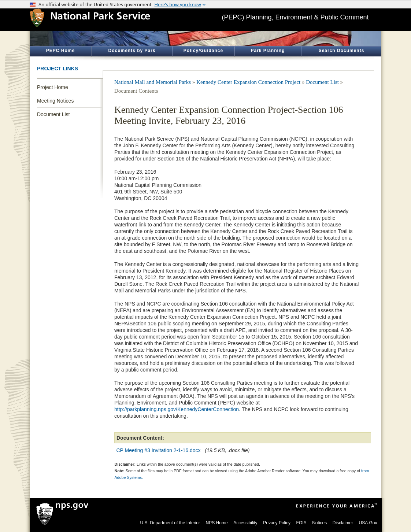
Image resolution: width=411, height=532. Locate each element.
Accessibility (245, 523)
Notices (319, 523)
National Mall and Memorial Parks (153, 82)
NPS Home (217, 523)
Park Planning (268, 51)
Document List (53, 114)
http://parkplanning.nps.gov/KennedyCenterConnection (177, 409)
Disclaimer (343, 523)
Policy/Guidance (203, 51)
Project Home (53, 87)
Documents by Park (132, 51)
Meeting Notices (55, 101)
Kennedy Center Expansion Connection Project (248, 82)
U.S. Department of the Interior (170, 523)
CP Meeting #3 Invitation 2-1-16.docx (159, 450)
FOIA (301, 523)
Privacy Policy (277, 523)
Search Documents (342, 51)
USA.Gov (368, 523)
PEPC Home (60, 51)
